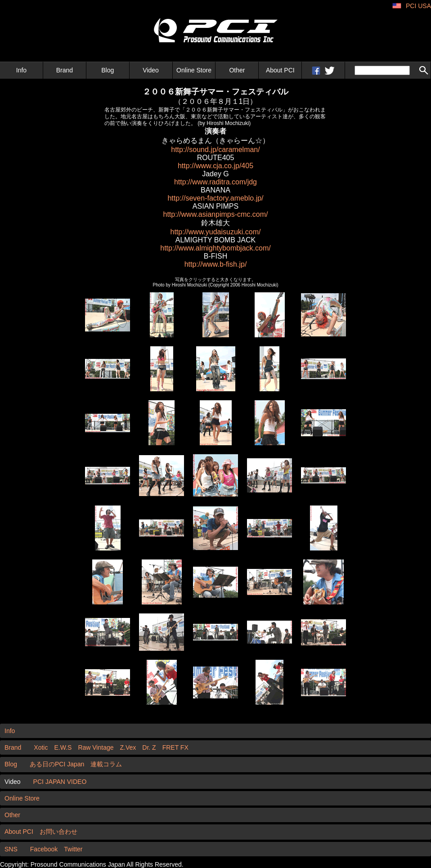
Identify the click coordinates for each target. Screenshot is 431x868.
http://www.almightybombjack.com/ (215, 248)
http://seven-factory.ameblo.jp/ (215, 198)
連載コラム (106, 764)
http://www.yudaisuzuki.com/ (216, 232)
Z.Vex (128, 747)
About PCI (280, 70)
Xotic (41, 747)
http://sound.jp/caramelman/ (215, 150)
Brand (65, 70)
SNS (11, 849)
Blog (108, 70)
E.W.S (63, 747)
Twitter (73, 849)
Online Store (194, 70)
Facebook (44, 849)
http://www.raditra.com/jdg (215, 182)
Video (151, 70)
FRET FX (175, 747)
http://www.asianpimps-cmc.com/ (216, 214)
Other (237, 70)
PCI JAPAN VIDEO (60, 782)
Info (21, 70)
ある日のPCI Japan (57, 764)
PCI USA (418, 6)
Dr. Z (149, 747)
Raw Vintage (96, 747)
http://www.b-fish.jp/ (216, 264)
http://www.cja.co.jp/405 (215, 166)
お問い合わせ (58, 832)
